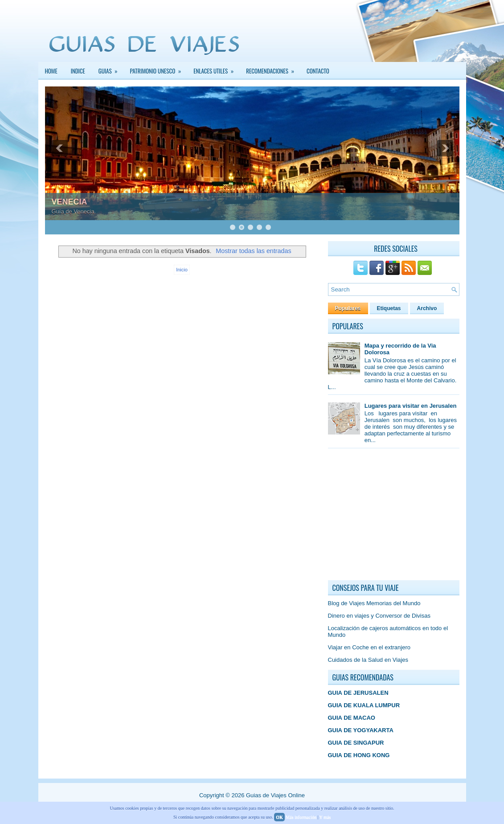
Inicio (182, 270)
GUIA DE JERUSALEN (358, 693)
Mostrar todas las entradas (253, 251)
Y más (325, 817)
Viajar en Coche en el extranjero (369, 647)
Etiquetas (389, 308)
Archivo (427, 308)
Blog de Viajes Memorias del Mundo (374, 603)
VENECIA (70, 202)
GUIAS (111, 69)
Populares (348, 308)
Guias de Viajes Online (275, 795)
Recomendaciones (273, 69)
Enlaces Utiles (216, 69)
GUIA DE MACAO (352, 718)
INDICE (78, 71)
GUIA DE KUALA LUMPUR (364, 705)
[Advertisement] (395, 517)
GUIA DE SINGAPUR (356, 743)
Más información (301, 817)
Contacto (318, 71)
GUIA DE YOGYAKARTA (361, 730)
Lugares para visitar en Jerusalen (411, 406)
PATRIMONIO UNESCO (159, 69)
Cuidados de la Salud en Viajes (368, 660)
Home (51, 71)
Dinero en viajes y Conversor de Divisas (379, 616)
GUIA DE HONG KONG (359, 755)
